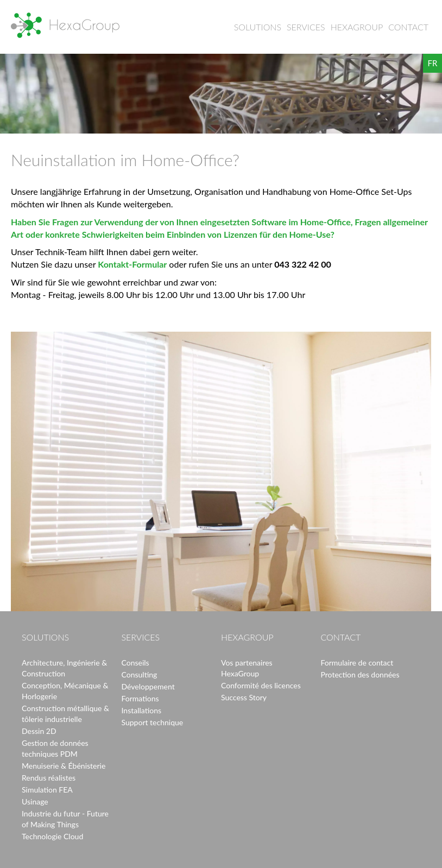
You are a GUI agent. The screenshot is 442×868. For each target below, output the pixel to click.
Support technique (153, 722)
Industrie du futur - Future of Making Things (65, 819)
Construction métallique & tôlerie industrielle (65, 714)
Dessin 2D (39, 731)
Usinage (35, 802)
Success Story (244, 697)
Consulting (140, 674)
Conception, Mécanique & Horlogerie (65, 691)
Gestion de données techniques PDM (55, 748)
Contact (408, 27)
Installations (142, 710)
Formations (140, 698)
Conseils (135, 663)
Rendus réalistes (49, 778)
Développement (148, 686)
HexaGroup (65, 25)
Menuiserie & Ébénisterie (64, 766)
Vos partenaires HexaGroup (247, 668)
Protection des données (360, 674)
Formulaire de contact (357, 663)
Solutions (258, 27)
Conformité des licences (261, 685)
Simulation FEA (47, 790)
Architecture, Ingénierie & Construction (64, 668)
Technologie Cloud (52, 836)
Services (306, 27)
